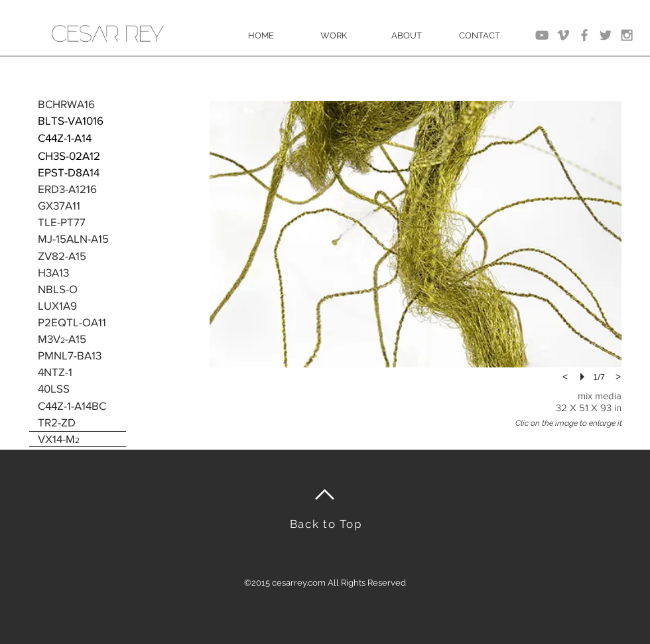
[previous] (565, 377)
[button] (416, 234)
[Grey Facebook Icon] (584, 35)
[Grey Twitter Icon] (606, 35)
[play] (584, 377)
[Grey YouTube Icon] (542, 35)
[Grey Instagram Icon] (627, 35)
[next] (618, 377)
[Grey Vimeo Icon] (563, 35)
